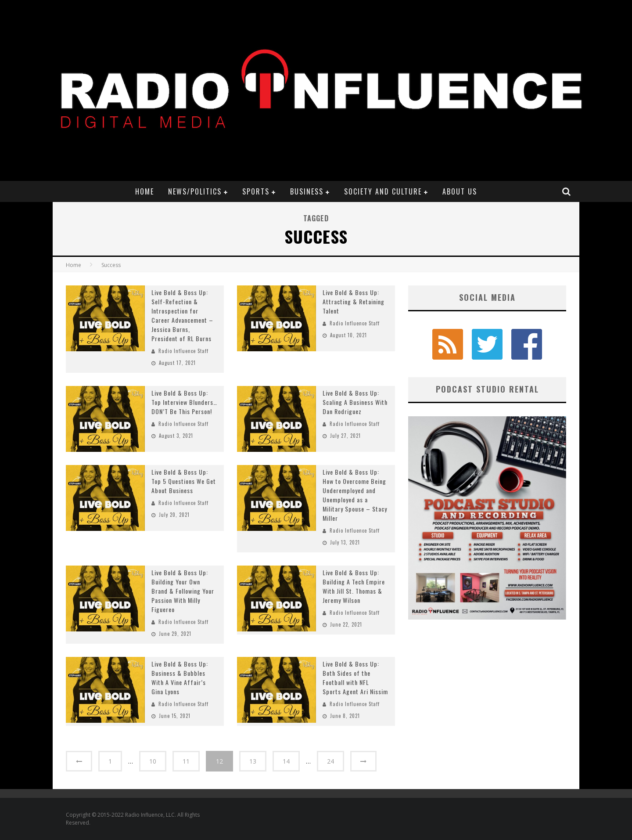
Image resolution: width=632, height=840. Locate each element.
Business (307, 191)
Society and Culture (383, 191)
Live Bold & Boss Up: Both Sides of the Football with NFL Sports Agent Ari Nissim (355, 678)
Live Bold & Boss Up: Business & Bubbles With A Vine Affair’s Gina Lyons (180, 678)
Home (145, 191)
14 (286, 761)
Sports (256, 191)
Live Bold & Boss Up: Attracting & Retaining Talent (354, 301)
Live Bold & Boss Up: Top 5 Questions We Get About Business (184, 481)
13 (253, 761)
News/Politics (195, 191)
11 (186, 761)
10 (153, 761)
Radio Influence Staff (183, 351)
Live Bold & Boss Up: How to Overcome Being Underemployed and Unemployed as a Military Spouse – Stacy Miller (355, 495)
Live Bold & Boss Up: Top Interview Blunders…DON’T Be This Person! (184, 402)
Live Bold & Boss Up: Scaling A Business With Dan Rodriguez (355, 402)
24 (330, 761)
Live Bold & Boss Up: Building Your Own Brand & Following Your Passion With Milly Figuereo (183, 591)
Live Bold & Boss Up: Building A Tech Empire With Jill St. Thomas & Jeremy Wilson (354, 586)
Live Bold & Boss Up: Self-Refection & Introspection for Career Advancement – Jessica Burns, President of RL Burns (182, 315)
